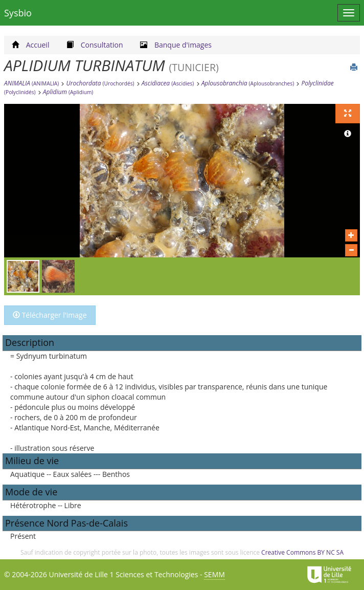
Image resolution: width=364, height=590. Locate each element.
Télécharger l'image (50, 315)
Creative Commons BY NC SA (302, 552)
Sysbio (18, 13)
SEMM (214, 574)
